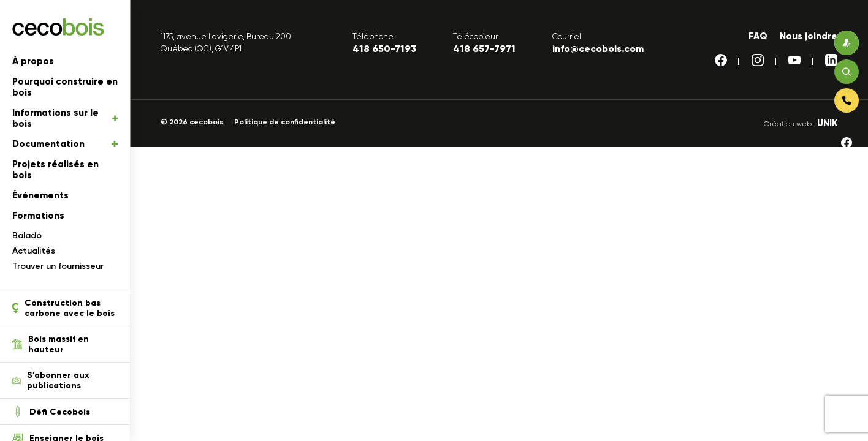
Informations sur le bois (65, 118)
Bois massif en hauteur (51, 344)
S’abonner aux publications (51, 380)
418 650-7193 (384, 49)
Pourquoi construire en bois (65, 87)
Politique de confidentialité (285, 122)
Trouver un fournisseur (58, 266)
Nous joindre (809, 36)
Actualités (34, 251)
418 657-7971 (484, 49)
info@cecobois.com (598, 49)
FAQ (758, 36)
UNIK (827, 123)
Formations (38, 216)
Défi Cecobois (51, 412)
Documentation (65, 144)
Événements (40, 195)
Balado (27, 236)
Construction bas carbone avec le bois (63, 308)
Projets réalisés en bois (55, 170)
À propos (33, 61)
